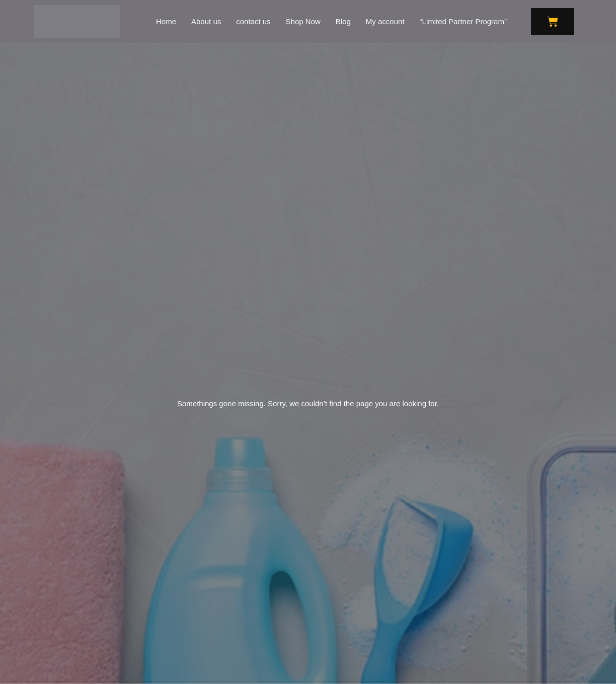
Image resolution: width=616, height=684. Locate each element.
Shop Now (303, 21)
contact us (253, 21)
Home (166, 21)
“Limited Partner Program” (463, 21)
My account (385, 21)
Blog (343, 21)
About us (206, 21)
